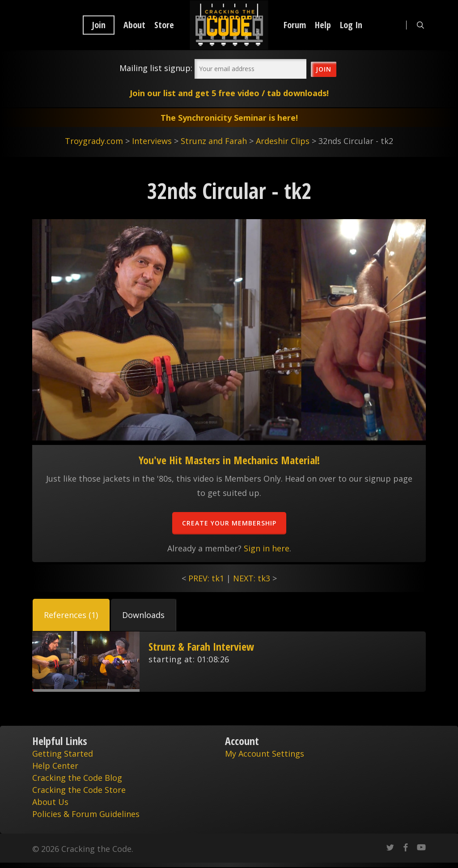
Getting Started (63, 754)
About (134, 25)
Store (164, 25)
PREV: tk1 (206, 578)
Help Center (55, 766)
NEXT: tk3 (252, 578)
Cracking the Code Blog (77, 778)
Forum (295, 25)
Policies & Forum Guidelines (86, 814)
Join (99, 25)
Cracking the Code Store (79, 790)
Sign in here (267, 548)
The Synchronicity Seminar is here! (229, 118)
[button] (71, 615)
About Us (50, 802)
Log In (351, 25)
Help (323, 25)
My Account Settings (265, 754)
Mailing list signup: (156, 68)
